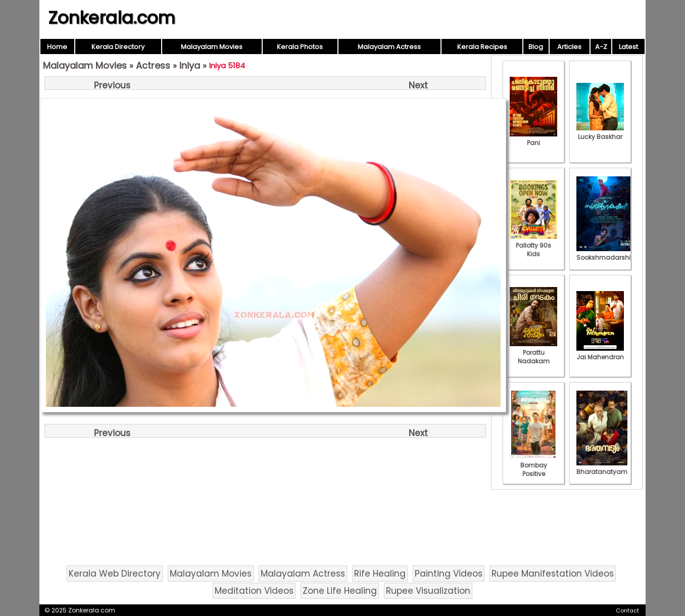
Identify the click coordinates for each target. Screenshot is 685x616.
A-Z (601, 47)
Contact (627, 610)
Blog (536, 47)
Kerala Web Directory (115, 574)
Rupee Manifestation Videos (553, 574)
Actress (153, 65)
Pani (533, 138)
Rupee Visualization (428, 591)
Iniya (190, 65)
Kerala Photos (300, 47)
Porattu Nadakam (533, 352)
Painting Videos (449, 574)
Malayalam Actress (389, 47)
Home (57, 47)
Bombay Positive (533, 465)
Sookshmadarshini (606, 253)
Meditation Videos (254, 591)
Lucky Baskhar (600, 132)
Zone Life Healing (340, 591)
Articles (569, 47)
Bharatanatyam (602, 467)
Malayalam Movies (212, 47)
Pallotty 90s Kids (533, 245)
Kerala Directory (118, 47)
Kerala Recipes (482, 47)
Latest (628, 47)
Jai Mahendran (600, 353)
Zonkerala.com (112, 18)
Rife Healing (380, 574)
